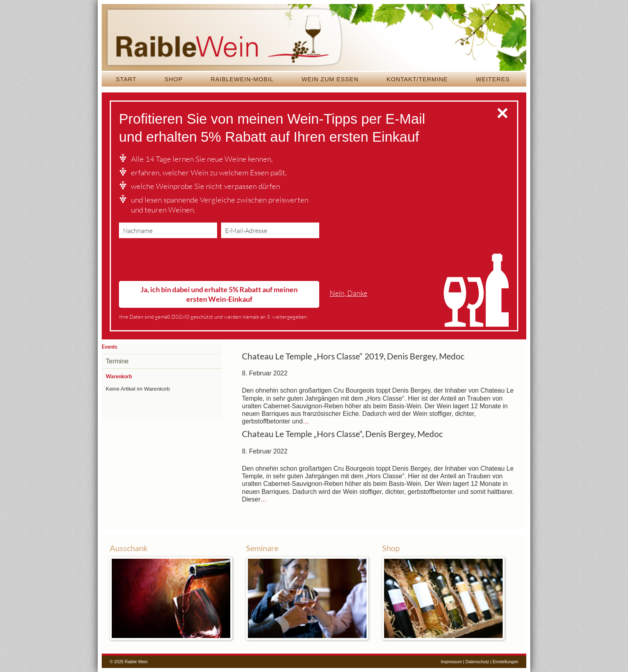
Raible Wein (314, 38)
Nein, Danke (348, 293)
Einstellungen (505, 662)
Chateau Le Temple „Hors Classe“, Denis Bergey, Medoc (342, 434)
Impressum (452, 662)
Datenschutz (477, 662)
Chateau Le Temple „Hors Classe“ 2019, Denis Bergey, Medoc (353, 356)
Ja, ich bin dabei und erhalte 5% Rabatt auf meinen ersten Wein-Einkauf (219, 294)
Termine (117, 361)
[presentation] (180, 261)
